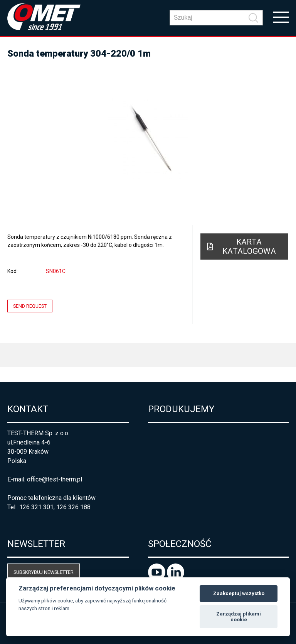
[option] (148, 139)
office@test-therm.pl (55, 479)
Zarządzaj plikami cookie (239, 617)
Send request (30, 306)
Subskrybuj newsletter (44, 572)
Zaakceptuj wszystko (239, 593)
